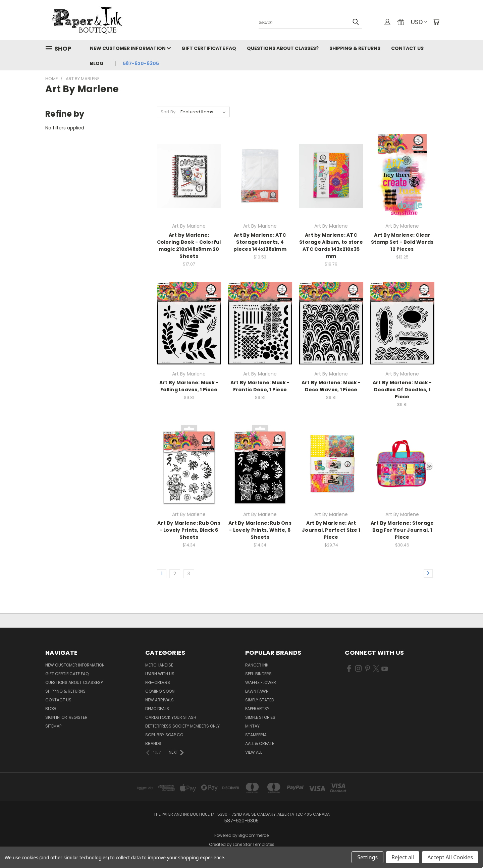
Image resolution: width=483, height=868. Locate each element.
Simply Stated (260, 700)
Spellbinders (258, 674)
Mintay (252, 726)
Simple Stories (260, 717)
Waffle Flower (261, 682)
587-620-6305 (141, 63)
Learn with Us (160, 674)
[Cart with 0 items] (436, 22)
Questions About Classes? (283, 48)
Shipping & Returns (355, 48)
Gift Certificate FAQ (209, 48)
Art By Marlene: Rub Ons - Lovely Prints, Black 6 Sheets (189, 530)
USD (419, 22)
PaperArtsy (257, 709)
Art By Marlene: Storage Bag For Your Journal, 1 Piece (402, 530)
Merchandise (159, 665)
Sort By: (169, 112)
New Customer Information (130, 48)
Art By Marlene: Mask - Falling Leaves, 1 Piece (189, 386)
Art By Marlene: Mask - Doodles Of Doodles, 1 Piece (402, 390)
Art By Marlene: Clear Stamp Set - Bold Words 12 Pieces (402, 242)
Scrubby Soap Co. (165, 735)
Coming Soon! (160, 691)
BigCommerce (254, 835)
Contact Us (407, 48)
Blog (97, 63)
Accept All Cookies (450, 857)
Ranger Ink (257, 665)
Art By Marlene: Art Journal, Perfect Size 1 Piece (331, 530)
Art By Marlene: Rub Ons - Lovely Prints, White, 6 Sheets (260, 530)
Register (78, 717)
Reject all (403, 857)
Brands (153, 743)
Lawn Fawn (257, 691)
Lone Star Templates (254, 844)
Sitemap (53, 726)
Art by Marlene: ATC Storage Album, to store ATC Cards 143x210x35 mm (331, 246)
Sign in (53, 717)
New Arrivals (159, 700)
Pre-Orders (158, 682)
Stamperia (256, 735)
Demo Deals (157, 709)
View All (254, 752)
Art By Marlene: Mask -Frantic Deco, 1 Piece (260, 386)
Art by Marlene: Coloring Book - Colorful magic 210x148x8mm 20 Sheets (189, 246)
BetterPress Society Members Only (182, 726)
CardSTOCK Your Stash (171, 717)
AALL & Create (260, 743)
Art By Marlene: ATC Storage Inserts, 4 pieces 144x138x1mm (260, 242)
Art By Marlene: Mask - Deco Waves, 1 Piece (331, 386)
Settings (367, 857)
